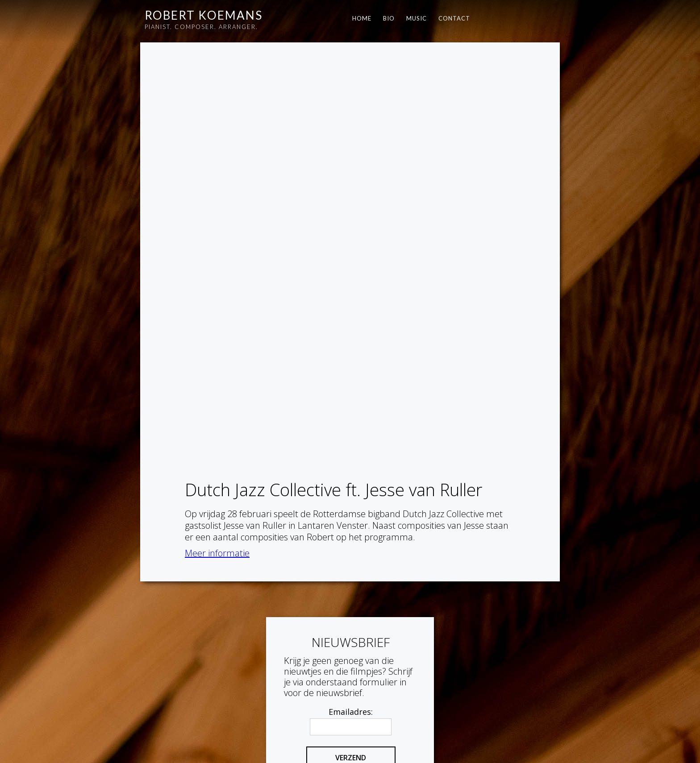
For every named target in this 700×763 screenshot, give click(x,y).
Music (417, 18)
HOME (362, 18)
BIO (389, 18)
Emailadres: (351, 619)
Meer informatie (217, 134)
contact (454, 18)
